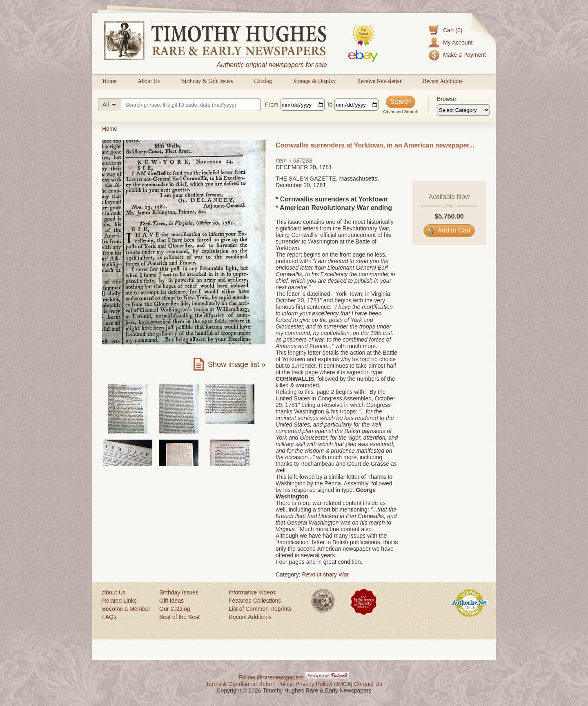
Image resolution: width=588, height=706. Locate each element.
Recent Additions (442, 81)
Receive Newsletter (379, 81)
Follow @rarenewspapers (271, 677)
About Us (149, 81)
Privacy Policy (313, 684)
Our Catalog (175, 609)
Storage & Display (314, 81)
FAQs (109, 617)
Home (109, 81)
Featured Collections (255, 601)
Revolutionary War (326, 574)
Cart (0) (453, 30)
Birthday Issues (179, 592)
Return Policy (275, 684)
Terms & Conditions (231, 684)
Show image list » (237, 364)
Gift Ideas (171, 601)
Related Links (119, 601)
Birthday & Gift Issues (207, 81)
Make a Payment (464, 55)
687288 (303, 161)
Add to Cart (449, 230)
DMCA (342, 684)
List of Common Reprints (260, 609)
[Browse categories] (463, 110)
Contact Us (368, 684)
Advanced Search (400, 112)
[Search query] (179, 105)
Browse (447, 99)
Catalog (263, 81)
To (330, 105)
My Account (458, 42)
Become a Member (126, 609)
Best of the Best (179, 617)
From (272, 105)
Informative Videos (252, 592)
